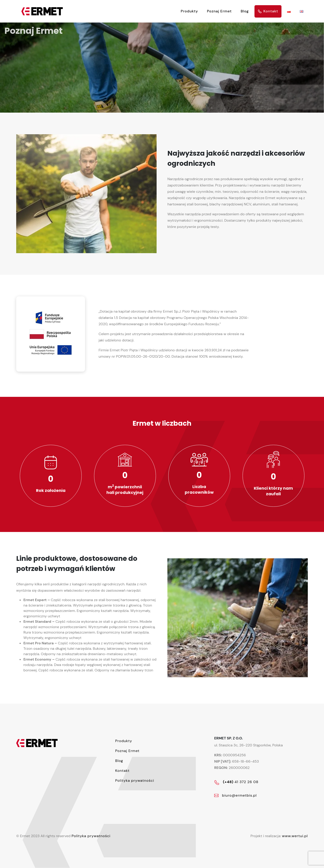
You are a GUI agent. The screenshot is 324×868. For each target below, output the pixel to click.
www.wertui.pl (295, 836)
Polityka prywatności (91, 836)
